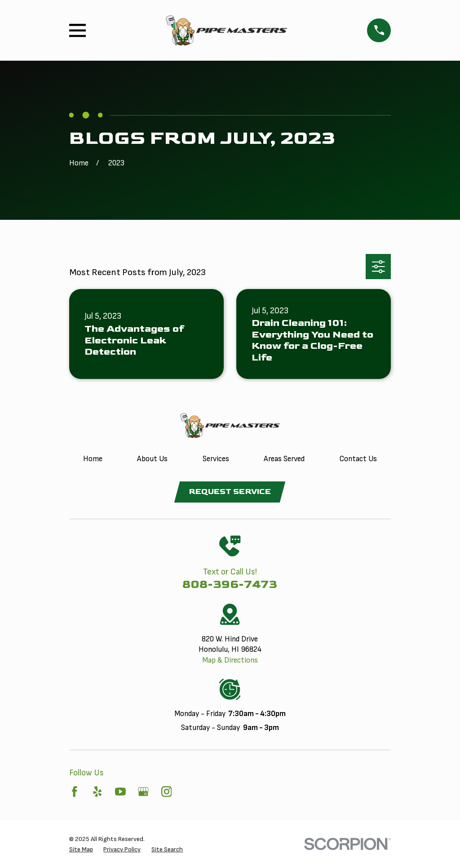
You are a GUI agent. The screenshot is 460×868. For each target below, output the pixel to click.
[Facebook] (75, 792)
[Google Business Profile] (143, 792)
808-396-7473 (230, 585)
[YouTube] (120, 792)
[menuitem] (81, 850)
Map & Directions (230, 661)
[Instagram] (167, 792)
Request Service (230, 492)
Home (93, 459)
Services (216, 459)
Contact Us (358, 459)
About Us (152, 459)
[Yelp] (97, 792)
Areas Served (284, 459)
